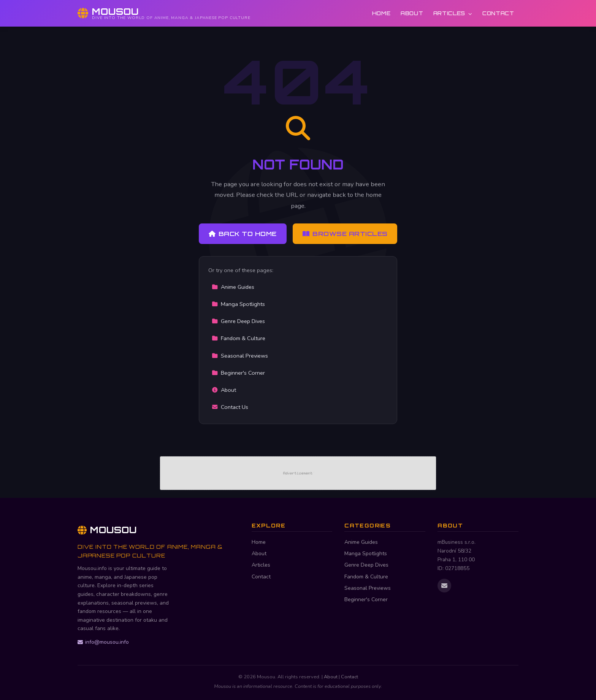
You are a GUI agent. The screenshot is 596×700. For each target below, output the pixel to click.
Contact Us (230, 407)
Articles (453, 13)
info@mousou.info (103, 642)
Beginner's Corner (238, 373)
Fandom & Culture (239, 338)
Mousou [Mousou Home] (107, 530)
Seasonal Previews (240, 356)
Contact (498, 13)
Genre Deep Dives (238, 321)
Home (381, 13)
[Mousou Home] (164, 13)
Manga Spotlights (238, 304)
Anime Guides (233, 287)
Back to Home (243, 234)
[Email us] (444, 586)
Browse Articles (345, 234)
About (412, 13)
